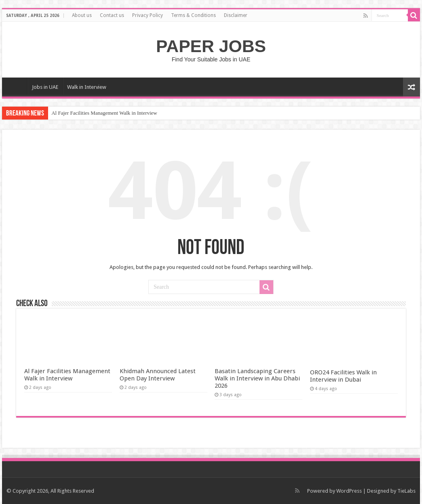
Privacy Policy (148, 15)
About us (82, 15)
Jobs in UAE (45, 87)
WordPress (349, 491)
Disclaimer (236, 15)
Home (17, 86)
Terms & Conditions (193, 15)
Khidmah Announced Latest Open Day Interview (158, 375)
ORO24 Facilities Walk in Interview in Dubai (343, 376)
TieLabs (406, 491)
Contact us (112, 15)
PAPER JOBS (211, 46)
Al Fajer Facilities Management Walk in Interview (104, 113)
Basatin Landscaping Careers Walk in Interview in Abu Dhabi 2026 (257, 378)
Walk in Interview (87, 87)
